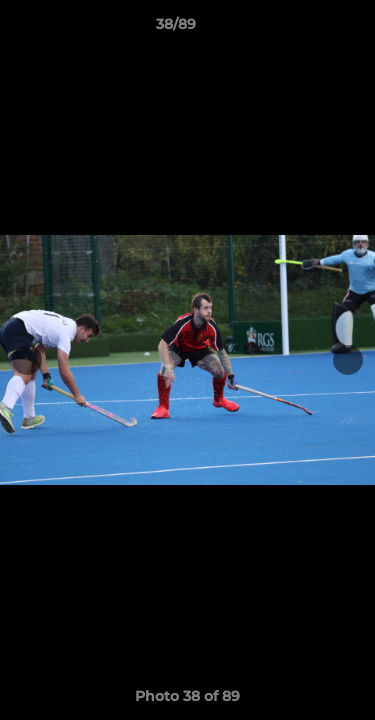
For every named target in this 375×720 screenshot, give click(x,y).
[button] (303, 29)
